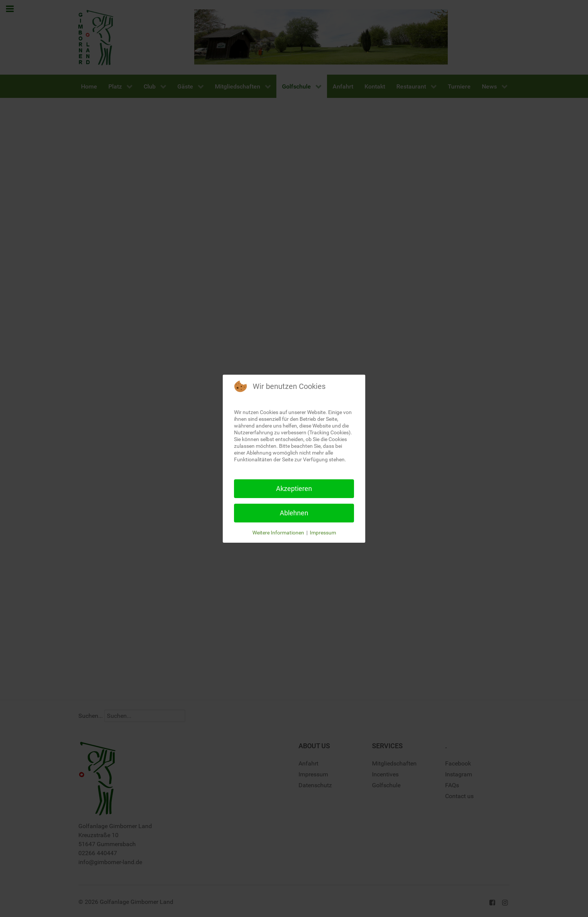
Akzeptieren (294, 489)
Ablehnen (294, 513)
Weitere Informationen (278, 533)
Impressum (323, 533)
